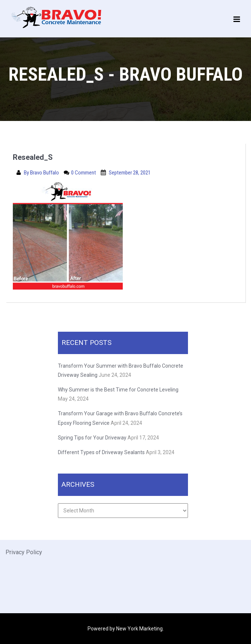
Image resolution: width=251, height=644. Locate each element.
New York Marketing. (140, 629)
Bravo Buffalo (45, 173)
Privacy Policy (24, 552)
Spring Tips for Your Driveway (92, 438)
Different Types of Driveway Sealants (101, 452)
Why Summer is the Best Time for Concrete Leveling (119, 390)
